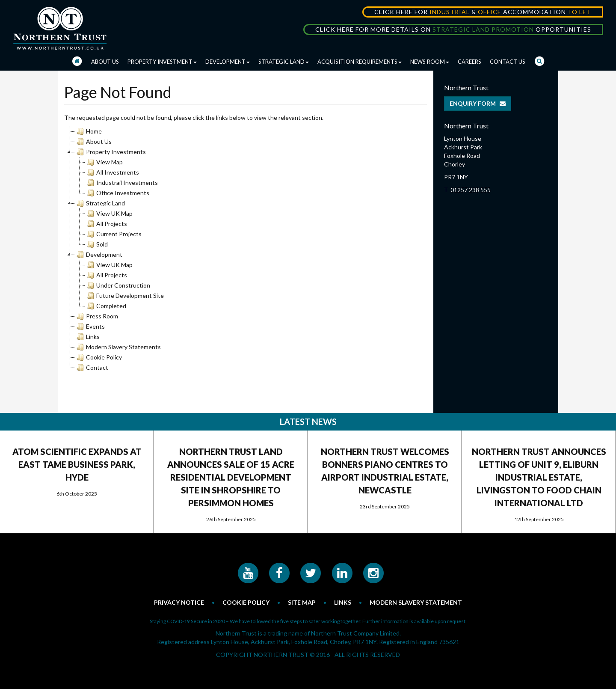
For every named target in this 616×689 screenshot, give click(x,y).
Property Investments (110, 152)
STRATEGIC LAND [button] (284, 62)
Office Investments (117, 193)
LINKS (343, 602)
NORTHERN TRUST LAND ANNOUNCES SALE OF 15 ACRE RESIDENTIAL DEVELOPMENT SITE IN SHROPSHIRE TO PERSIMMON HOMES (231, 477)
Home (88, 131)
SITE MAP (302, 602)
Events (90, 327)
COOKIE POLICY (246, 602)
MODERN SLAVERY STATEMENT (416, 602)
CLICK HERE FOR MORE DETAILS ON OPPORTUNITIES (453, 29)
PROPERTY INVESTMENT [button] (162, 62)
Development (99, 255)
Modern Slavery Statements (118, 347)
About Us (93, 142)
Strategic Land (100, 203)
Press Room (96, 316)
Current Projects (113, 234)
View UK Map (109, 214)
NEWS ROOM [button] (430, 62)
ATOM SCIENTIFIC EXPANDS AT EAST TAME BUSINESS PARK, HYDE (77, 464)
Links (87, 337)
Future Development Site (124, 296)
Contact (92, 368)
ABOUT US (105, 62)
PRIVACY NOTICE (179, 602)
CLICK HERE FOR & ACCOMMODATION (483, 12)
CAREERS (469, 62)
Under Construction (118, 285)
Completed (106, 306)
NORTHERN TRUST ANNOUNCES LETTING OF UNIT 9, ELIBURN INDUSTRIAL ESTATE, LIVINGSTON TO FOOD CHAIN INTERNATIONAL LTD (539, 477)
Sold (96, 244)
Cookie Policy (98, 357)
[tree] (246, 249)
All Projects (106, 224)
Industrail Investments (121, 183)
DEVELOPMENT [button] (228, 62)
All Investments (112, 172)
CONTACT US (508, 62)
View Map (104, 162)
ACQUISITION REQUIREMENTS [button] (360, 62)
